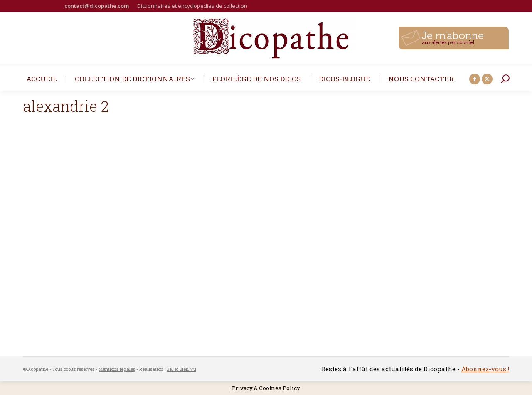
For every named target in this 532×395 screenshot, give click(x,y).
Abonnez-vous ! (485, 369)
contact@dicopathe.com (97, 6)
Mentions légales (117, 369)
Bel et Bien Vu (181, 369)
